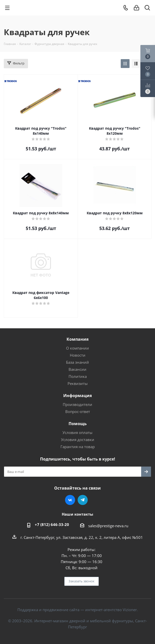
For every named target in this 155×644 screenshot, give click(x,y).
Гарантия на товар (78, 447)
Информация (77, 396)
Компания (77, 339)
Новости (78, 355)
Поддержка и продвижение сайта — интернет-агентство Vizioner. (78, 610)
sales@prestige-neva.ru (108, 526)
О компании (77, 348)
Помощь (78, 424)
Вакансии (77, 369)
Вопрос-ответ (78, 411)
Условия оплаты (77, 432)
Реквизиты (78, 383)
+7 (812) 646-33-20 (52, 524)
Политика (78, 376)
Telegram (83, 500)
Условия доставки (78, 440)
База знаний (77, 362)
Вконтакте (70, 500)
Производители (77, 404)
